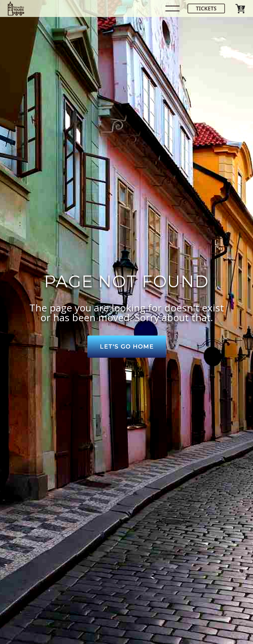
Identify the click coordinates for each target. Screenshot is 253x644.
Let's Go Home (127, 347)
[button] (172, 8)
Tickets (206, 8)
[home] (16, 8)
